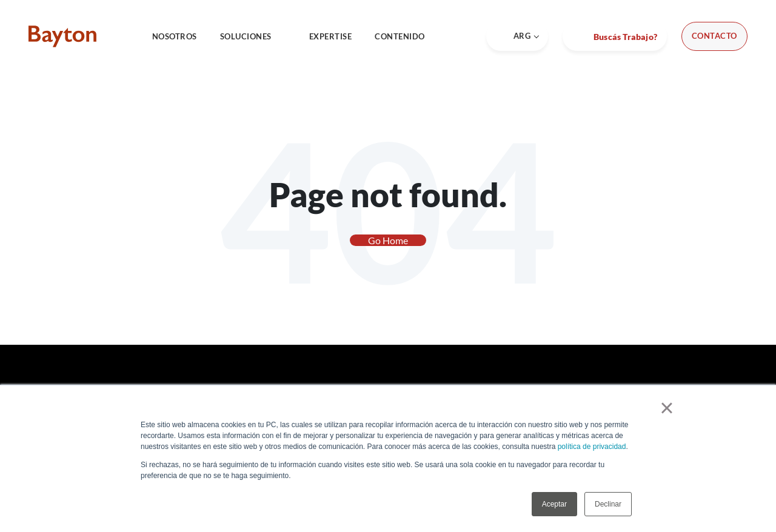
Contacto (714, 36)
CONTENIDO (407, 36)
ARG (517, 36)
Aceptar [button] (554, 504)
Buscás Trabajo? (624, 37)
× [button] (667, 408)
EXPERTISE (331, 36)
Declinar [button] (608, 504)
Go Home (388, 240)
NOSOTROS (175, 36)
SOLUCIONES (253, 36)
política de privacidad (592, 447)
